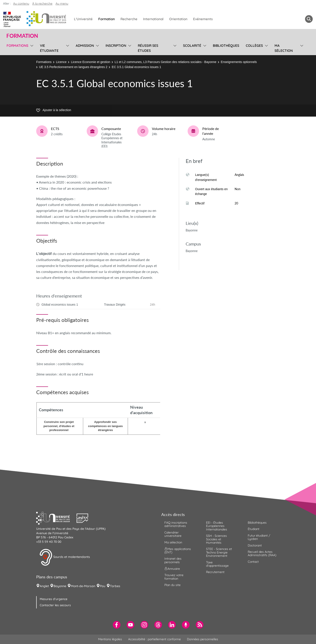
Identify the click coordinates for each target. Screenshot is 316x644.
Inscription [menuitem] (116, 46)
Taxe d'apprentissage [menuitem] (217, 564)
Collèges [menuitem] (254, 46)
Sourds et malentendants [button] (65, 557)
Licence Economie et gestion (91, 62)
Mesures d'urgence (54, 599)
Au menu (62, 4)
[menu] (31, 48)
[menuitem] (117, 625)
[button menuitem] (309, 19)
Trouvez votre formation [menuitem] (174, 577)
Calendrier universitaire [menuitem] (173, 534)
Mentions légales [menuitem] (110, 639)
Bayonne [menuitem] (60, 586)
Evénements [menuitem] (203, 19)
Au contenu (21, 4)
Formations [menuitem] (17, 46)
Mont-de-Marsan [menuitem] (83, 586)
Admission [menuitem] (85, 46)
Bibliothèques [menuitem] (226, 46)
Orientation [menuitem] (178, 19)
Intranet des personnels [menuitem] (173, 560)
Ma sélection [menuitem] (284, 48)
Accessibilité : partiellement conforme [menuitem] (154, 639)
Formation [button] (22, 36)
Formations (44, 62)
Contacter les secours (55, 605)
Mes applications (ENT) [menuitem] (178, 551)
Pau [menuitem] (103, 586)
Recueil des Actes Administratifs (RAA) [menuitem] (262, 553)
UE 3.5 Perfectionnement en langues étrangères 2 (73, 67)
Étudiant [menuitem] (254, 529)
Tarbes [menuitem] (115, 586)
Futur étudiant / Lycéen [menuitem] (259, 537)
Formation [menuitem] (107, 19)
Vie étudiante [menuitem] (49, 48)
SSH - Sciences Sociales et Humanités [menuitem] (216, 539)
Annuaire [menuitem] (172, 569)
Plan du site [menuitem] (172, 585)
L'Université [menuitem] (83, 19)
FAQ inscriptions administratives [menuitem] (176, 524)
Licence (61, 62)
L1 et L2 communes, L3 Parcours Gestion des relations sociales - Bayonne (165, 62)
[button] (56, 518)
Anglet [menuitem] (44, 586)
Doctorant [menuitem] (255, 545)
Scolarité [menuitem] (192, 46)
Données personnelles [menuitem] (203, 639)
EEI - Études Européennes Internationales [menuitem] (217, 526)
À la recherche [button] (42, 4)
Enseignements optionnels (239, 62)
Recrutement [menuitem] (215, 572)
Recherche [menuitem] (129, 19)
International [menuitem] (153, 19)
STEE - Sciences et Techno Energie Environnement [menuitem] (219, 552)
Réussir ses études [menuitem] (148, 48)
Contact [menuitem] (253, 562)
